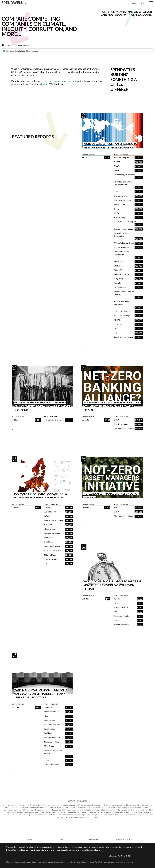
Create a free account (65, 81)
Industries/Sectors (25, 45)
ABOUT (31, 840)
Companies (9, 45)
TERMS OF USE (93, 840)
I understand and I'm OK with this (117, 856)
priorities (44, 84)
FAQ (62, 840)
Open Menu (151, 3)
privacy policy (39, 850)
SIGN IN (135, 3)
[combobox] (77, 51)
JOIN (143, 3)
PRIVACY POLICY (124, 840)
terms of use (54, 850)
